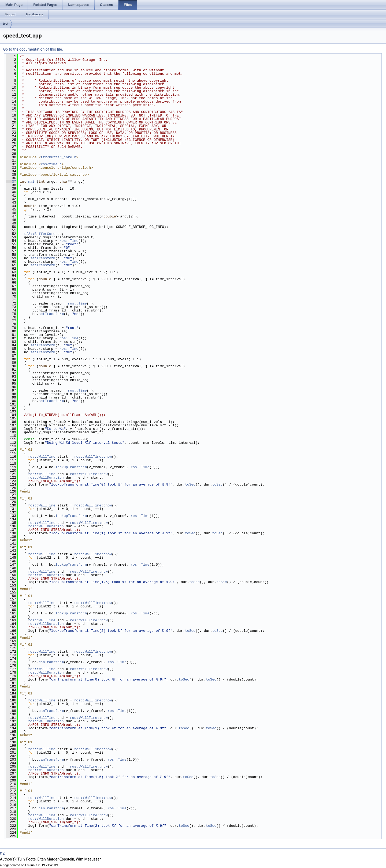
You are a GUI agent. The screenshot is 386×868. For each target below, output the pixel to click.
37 (11, 182)
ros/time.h (51, 164)
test (6, 24)
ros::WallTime (42, 457)
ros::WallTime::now (93, 457)
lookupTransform (71, 467)
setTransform (43, 258)
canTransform (51, 662)
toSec (190, 484)
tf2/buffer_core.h (59, 157)
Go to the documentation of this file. (33, 49)
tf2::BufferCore (40, 234)
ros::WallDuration (46, 478)
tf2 (2, 853)
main (32, 182)
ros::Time (69, 241)
